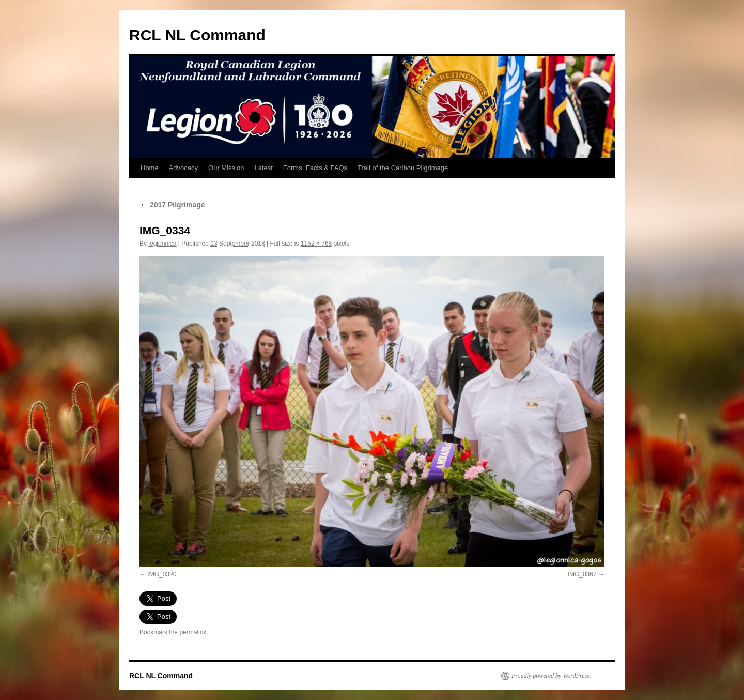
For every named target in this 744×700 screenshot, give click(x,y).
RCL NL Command (197, 35)
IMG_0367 (582, 574)
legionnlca (162, 244)
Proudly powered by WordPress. (551, 676)
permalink (193, 632)
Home (150, 168)
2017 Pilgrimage (172, 205)
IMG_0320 (162, 574)
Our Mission (226, 168)
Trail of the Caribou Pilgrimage (403, 168)
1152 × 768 (316, 244)
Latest (263, 168)
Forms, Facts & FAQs (315, 168)
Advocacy (183, 168)
